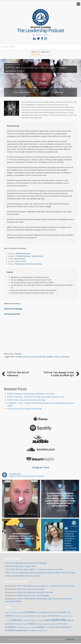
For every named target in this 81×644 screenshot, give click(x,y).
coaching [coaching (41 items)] (44, 612)
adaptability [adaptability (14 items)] (8, 612)
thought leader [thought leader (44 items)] (21, 630)
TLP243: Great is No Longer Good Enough (24, 409)
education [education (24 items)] (31, 616)
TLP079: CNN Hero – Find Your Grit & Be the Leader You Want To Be (35, 397)
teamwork (65, 357)
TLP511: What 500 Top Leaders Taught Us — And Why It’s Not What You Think (34, 569)
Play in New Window (22, 92)
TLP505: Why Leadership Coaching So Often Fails (35, 592)
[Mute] (40, 82)
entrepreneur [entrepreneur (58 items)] (54, 616)
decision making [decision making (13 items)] (23, 616)
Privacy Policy (70, 639)
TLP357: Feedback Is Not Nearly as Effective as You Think (31, 394)
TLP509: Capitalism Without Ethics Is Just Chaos (23, 576)
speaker (50, 357)
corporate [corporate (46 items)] (62, 612)
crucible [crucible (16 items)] (69, 612)
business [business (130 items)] (30, 612)
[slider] (22, 82)
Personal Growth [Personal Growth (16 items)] (53, 624)
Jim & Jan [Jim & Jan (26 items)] (33, 620)
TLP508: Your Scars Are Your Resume (31, 589)
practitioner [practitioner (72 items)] (11, 627)
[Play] (6, 82)
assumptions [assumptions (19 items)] (15, 612)
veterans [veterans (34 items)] (34, 630)
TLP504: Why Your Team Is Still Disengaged (33, 596)
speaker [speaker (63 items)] (42, 627)
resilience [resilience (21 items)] (35, 627)
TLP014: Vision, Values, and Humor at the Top (26, 400)
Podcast (18, 354)
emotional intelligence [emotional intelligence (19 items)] (41, 616)
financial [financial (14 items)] (62, 616)
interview (42, 357)
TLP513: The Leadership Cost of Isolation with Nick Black (26, 563)
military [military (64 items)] (31, 624)
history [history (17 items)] (67, 616)
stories (57, 357)
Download (59, 92)
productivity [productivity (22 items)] (20, 627)
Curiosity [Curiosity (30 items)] (16, 616)
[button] (40, 4)
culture (26, 357)
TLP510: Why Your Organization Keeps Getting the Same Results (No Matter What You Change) (40, 573)
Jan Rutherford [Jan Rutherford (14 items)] (25, 620)
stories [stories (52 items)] (52, 627)
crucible (19, 357)
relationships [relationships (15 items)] (28, 627)
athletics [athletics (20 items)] (22, 612)
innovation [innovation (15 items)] (8, 620)
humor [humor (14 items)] (71, 616)
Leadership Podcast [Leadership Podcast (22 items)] (21, 624)
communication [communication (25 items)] (53, 612)
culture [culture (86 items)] (9, 616)
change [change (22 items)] (37, 612)
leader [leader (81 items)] (48, 620)
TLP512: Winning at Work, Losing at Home (21, 566)
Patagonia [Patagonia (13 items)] (46, 624)
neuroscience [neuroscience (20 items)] (39, 624)
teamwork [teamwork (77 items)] (10, 630)
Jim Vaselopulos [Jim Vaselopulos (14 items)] (40, 620)
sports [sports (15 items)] (47, 627)
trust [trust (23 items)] (29, 630)
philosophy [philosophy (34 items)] (62, 624)
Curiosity (34, 357)
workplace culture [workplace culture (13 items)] (42, 631)
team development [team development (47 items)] (63, 627)
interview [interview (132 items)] (16, 620)
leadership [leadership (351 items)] (58, 620)
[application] (40, 82)
